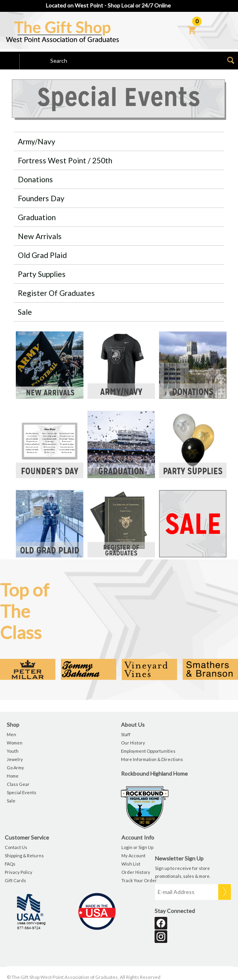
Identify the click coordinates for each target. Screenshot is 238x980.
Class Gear (18, 784)
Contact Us (16, 847)
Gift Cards (15, 880)
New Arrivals (40, 236)
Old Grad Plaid (42, 255)
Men (11, 734)
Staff (126, 734)
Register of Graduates (56, 293)
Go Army (15, 768)
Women (15, 743)
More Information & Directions (152, 759)
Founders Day (41, 198)
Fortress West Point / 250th (65, 160)
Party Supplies (42, 274)
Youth (13, 751)
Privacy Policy (19, 872)
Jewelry (15, 759)
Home (13, 776)
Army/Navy (37, 141)
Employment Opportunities (148, 751)
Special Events (22, 792)
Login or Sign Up (137, 847)
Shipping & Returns (24, 856)
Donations (35, 179)
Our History (133, 743)
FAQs (10, 864)
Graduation (37, 217)
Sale (25, 312)
